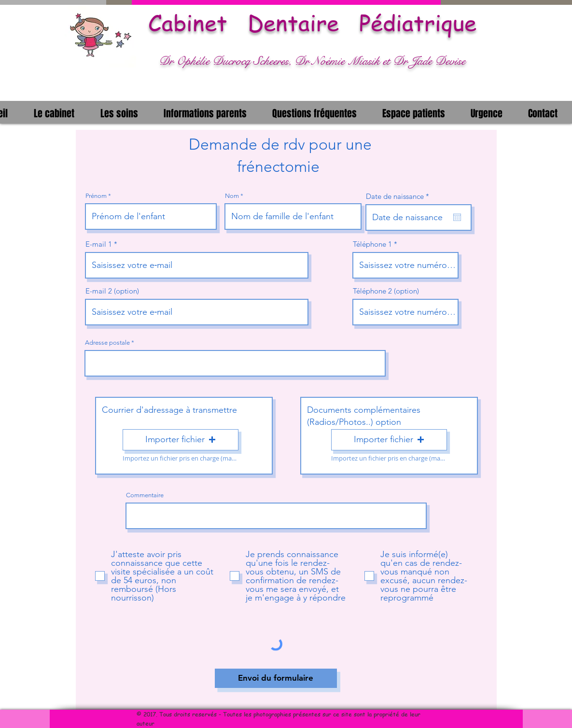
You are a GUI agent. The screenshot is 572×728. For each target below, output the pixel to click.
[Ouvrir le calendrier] (457, 217)
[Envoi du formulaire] (276, 678)
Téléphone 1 (372, 244)
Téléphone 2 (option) (386, 291)
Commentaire (145, 495)
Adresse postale (107, 343)
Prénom (96, 196)
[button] (54, 112)
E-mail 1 (99, 244)
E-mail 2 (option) (112, 291)
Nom (232, 196)
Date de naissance (399, 196)
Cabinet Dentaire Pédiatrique (312, 23)
